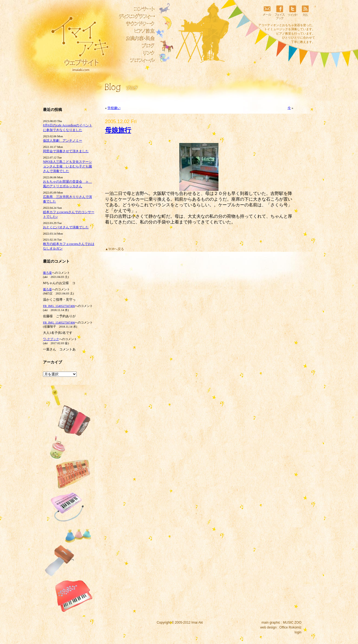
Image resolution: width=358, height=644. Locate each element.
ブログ (135, 46)
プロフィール (135, 60)
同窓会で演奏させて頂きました (66, 151)
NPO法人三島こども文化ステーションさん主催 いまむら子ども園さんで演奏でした (67, 166)
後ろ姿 (47, 273)
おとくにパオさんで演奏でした (66, 227)
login (298, 632)
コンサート (135, 9)
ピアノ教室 (135, 31)
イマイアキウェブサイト (76, 41)
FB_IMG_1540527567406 (59, 306)
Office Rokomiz (290, 627)
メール (267, 12)
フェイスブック (280, 12)
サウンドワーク (135, 24)
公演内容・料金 (135, 38)
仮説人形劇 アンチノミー (63, 141)
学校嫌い (114, 108)
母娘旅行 (118, 130)
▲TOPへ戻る (115, 249)
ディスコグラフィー (135, 16)
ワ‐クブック (51, 339)
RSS (305, 12)
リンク (135, 53)
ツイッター (292, 12)
